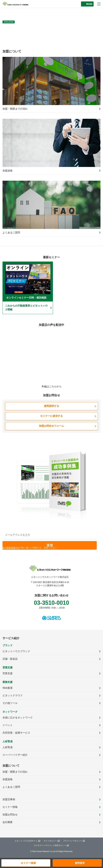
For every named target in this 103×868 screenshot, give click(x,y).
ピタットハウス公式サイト (26, 841)
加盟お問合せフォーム (51, 426)
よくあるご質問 (11, 787)
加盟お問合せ (10, 815)
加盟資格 (8, 779)
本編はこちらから (51, 386)
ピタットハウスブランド (16, 651)
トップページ (10, 11)
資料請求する (51, 406)
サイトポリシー (50, 841)
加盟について (11, 766)
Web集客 (8, 688)
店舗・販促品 (10, 659)
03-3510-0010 (51, 603)
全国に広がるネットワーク (18, 718)
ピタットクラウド (13, 695)
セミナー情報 (10, 807)
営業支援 (8, 673)
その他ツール (10, 703)
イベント (8, 725)
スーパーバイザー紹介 (15, 755)
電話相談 (89, 4)
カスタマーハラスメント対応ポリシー (50, 845)
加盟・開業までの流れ (15, 772)
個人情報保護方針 (11, 548)
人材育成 (8, 747)
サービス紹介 (11, 638)
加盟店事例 (9, 799)
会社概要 (8, 822)
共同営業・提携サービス (16, 733)
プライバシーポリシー (73, 841)
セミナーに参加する (51, 416)
